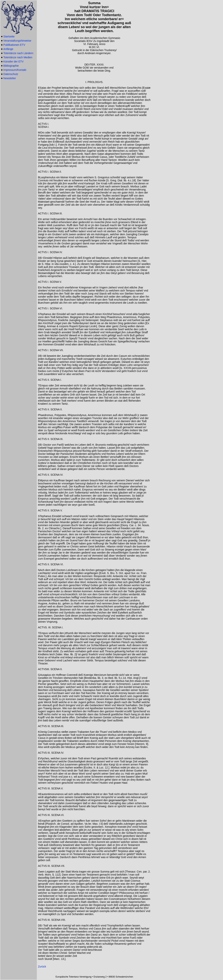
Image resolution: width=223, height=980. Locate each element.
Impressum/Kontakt (15, 70)
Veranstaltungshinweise (17, 41)
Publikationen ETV (14, 45)
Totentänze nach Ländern (18, 53)
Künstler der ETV (14, 62)
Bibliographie (11, 66)
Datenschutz (11, 74)
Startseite (9, 36)
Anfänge (8, 49)
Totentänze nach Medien (18, 57)
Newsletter (10, 78)
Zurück (42, 967)
